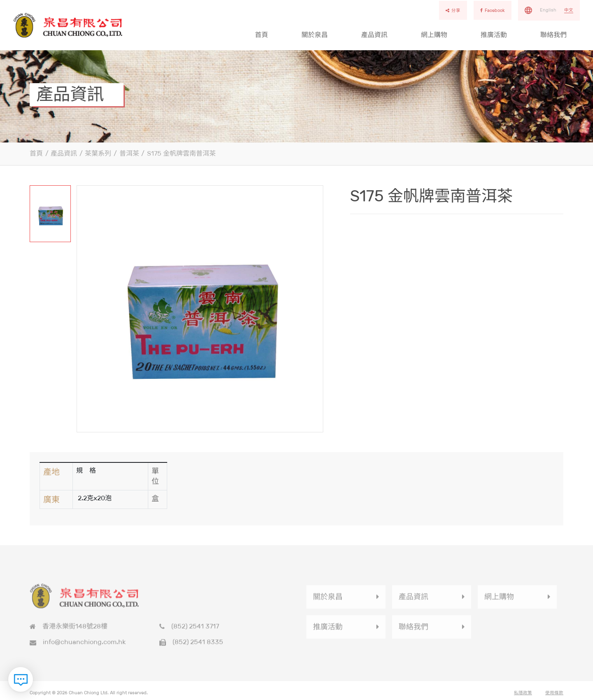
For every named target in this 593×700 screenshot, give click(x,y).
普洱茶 (129, 153)
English (548, 10)
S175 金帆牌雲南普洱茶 (181, 153)
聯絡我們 (553, 35)
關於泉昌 (315, 35)
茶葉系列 (98, 153)
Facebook (493, 10)
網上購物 (434, 35)
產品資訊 (374, 35)
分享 (453, 10)
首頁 (261, 35)
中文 (569, 10)
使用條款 (554, 696)
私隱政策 (523, 696)
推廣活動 (494, 35)
